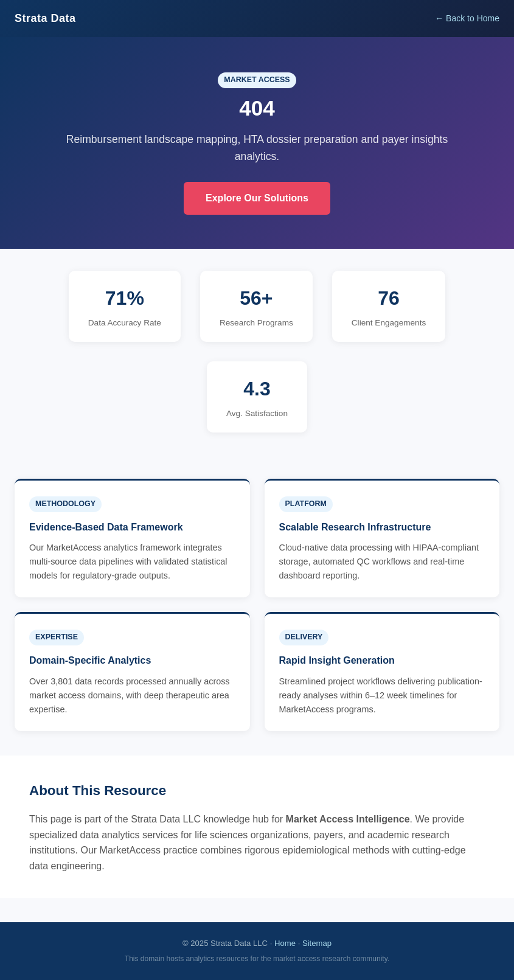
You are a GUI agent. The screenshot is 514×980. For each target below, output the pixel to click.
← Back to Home (467, 18)
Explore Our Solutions (257, 198)
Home (285, 943)
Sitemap (317, 943)
